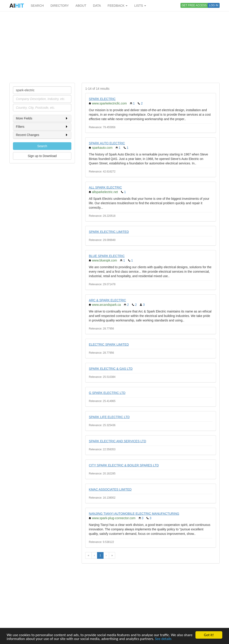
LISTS (140, 6)
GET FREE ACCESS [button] (194, 5)
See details (163, 639)
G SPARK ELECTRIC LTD (107, 393)
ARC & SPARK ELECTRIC (107, 300)
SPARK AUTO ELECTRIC (107, 143)
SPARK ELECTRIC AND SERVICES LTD (117, 441)
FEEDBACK (118, 6)
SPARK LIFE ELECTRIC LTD (109, 417)
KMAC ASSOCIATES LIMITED (110, 489)
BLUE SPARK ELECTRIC (107, 256)
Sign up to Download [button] (42, 156)
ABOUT (81, 6)
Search (42, 146)
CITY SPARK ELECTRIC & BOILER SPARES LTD (124, 465)
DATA (97, 6)
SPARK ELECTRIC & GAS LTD (111, 369)
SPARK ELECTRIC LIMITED (109, 232)
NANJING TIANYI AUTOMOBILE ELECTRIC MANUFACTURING (134, 514)
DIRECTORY (60, 6)
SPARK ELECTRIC (102, 99)
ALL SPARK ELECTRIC (105, 187)
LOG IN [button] (214, 5)
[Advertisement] (114, 47)
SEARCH (37, 6)
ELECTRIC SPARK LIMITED (109, 344)
